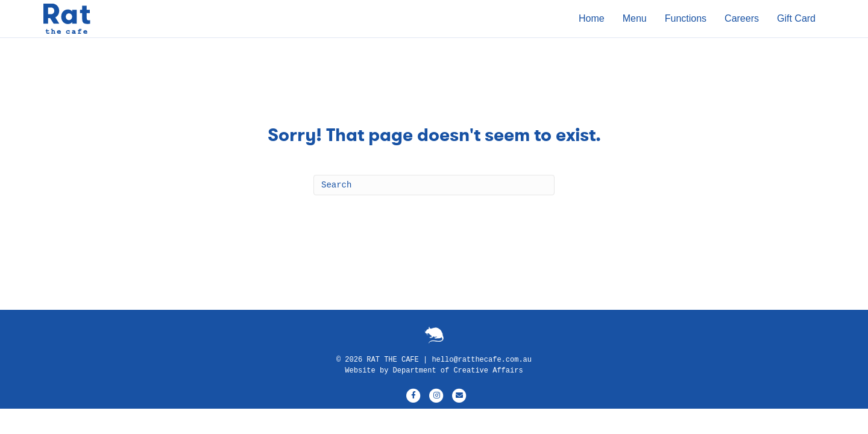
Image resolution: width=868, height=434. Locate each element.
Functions (686, 18)
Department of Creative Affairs (458, 371)
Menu (635, 18)
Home (592, 18)
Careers (742, 18)
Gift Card (796, 18)
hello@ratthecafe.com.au (482, 360)
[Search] (434, 185)
